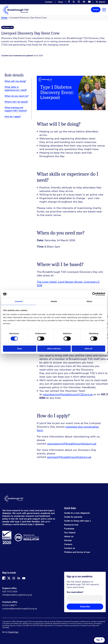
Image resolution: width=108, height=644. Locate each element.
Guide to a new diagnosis (77, 513)
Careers (68, 544)
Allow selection (54, 349)
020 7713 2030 (10, 592)
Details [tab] (54, 301)
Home (4, 18)
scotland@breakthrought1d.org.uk (20, 609)
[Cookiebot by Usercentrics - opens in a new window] (94, 294)
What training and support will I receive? (16, 109)
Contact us (70, 548)
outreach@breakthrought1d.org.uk (69, 457)
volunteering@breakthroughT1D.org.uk (68, 394)
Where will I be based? (16, 102)
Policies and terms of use (77, 552)
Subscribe (85, 607)
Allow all (88, 349)
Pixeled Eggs (13, 632)
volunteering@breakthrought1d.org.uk (72, 444)
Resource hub (71, 525)
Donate (96, 10)
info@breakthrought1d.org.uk (17, 595)
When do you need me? (17, 96)
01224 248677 (10, 605)
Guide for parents (73, 517)
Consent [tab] (19, 301)
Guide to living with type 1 (78, 521)
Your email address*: (75, 592)
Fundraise (69, 529)
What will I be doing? (15, 81)
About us (69, 537)
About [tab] (89, 301)
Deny (20, 349)
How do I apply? (13, 117)
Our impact (70, 533)
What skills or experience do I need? (16, 89)
